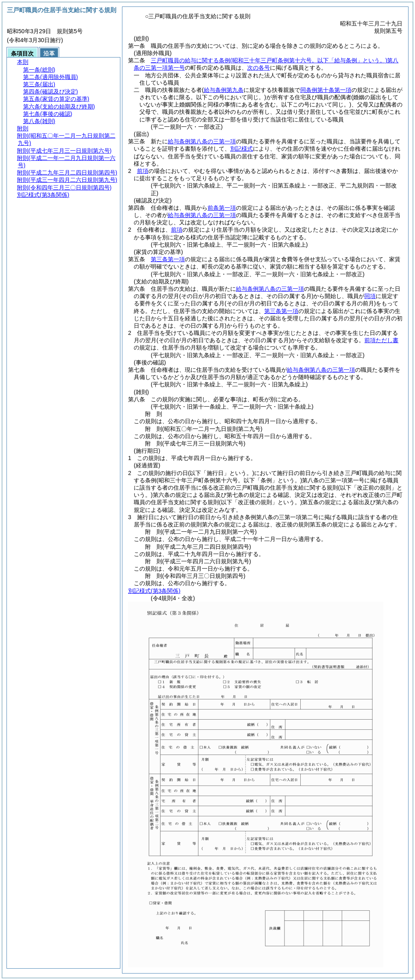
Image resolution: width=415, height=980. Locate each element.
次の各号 (259, 68)
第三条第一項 (168, 259)
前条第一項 (222, 208)
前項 (143, 171)
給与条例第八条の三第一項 (202, 141)
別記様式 (242, 149)
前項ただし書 (381, 340)
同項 (370, 296)
